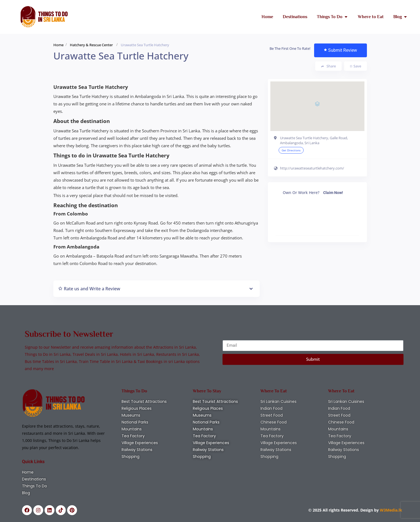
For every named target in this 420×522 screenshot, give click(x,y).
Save (356, 66)
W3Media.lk (390, 510)
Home (58, 45)
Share (329, 66)
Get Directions (291, 150)
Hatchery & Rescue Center (91, 45)
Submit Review (341, 50)
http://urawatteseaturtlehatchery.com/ (312, 168)
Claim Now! (333, 193)
